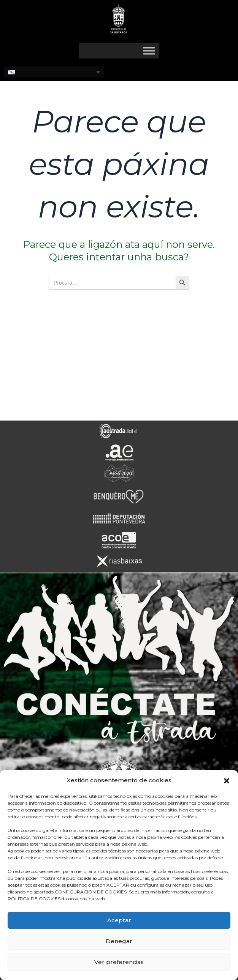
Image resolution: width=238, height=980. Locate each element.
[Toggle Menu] (149, 51)
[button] (227, 781)
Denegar (119, 941)
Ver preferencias (119, 962)
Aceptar (119, 920)
